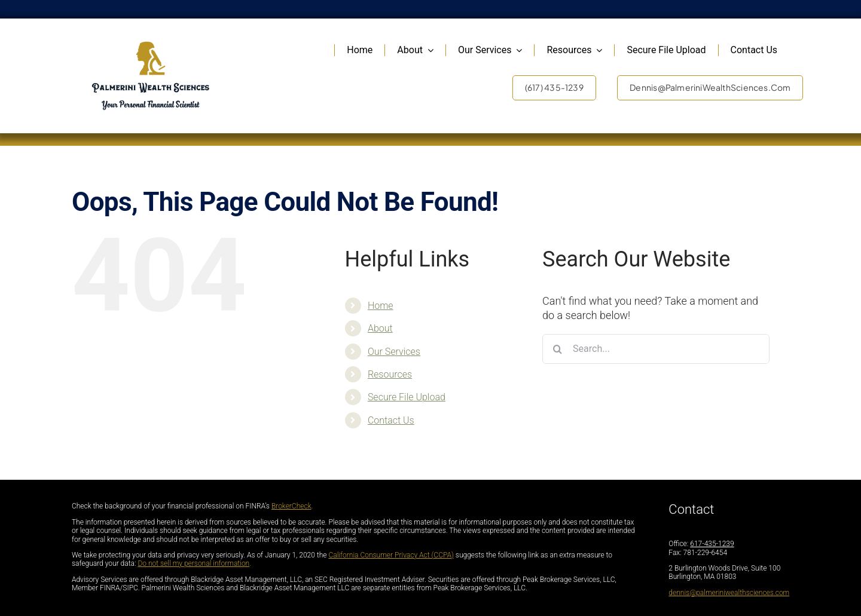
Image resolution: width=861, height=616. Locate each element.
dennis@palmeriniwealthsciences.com (729, 593)
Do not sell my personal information (193, 563)
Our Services (394, 352)
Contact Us (391, 420)
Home (381, 306)
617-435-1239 (712, 544)
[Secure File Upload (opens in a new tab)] (666, 50)
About (380, 328)
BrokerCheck (291, 506)
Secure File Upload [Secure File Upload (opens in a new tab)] (407, 397)
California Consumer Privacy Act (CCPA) (391, 555)
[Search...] (656, 349)
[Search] (557, 349)
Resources (390, 374)
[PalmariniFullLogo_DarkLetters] (151, 45)
